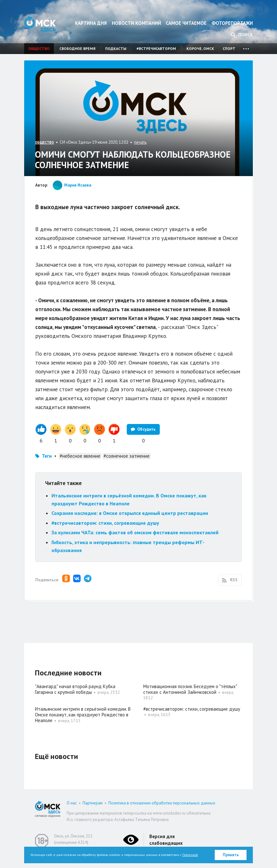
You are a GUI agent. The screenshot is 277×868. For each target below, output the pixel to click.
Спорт (229, 48)
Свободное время (77, 48)
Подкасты (116, 48)
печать (140, 142)
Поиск (242, 35)
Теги (47, 456)
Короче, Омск (200, 48)
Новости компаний (136, 23)
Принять (231, 855)
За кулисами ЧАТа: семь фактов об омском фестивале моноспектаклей (135, 532)
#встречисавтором (156, 48)
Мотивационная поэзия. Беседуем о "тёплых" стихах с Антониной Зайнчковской (190, 689)
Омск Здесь (40, 24)
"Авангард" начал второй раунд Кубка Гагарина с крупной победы (75, 689)
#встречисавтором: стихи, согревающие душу (105, 523)
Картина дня (91, 23)
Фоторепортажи (232, 23)
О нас (72, 803)
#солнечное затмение (127, 456)
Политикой (190, 855)
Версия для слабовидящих (166, 840)
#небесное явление (80, 456)
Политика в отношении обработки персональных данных (162, 803)
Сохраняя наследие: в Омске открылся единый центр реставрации (130, 513)
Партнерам (93, 803)
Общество (39, 48)
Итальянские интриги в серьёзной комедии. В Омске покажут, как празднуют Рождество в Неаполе (83, 715)
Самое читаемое (186, 23)
